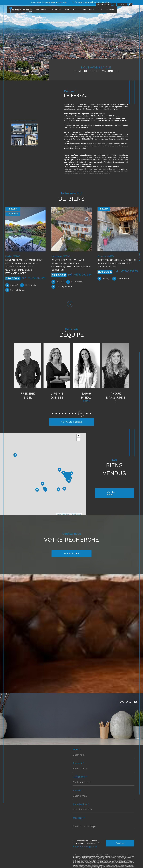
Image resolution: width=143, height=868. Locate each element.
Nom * (77, 750)
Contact (139, 257)
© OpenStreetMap (76, 514)
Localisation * (81, 804)
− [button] (78, 440)
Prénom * (78, 763)
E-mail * (78, 791)
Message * (79, 818)
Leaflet (59, 514)
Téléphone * (80, 777)
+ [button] (78, 436)
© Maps (66, 514)
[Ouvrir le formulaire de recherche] (106, 5)
